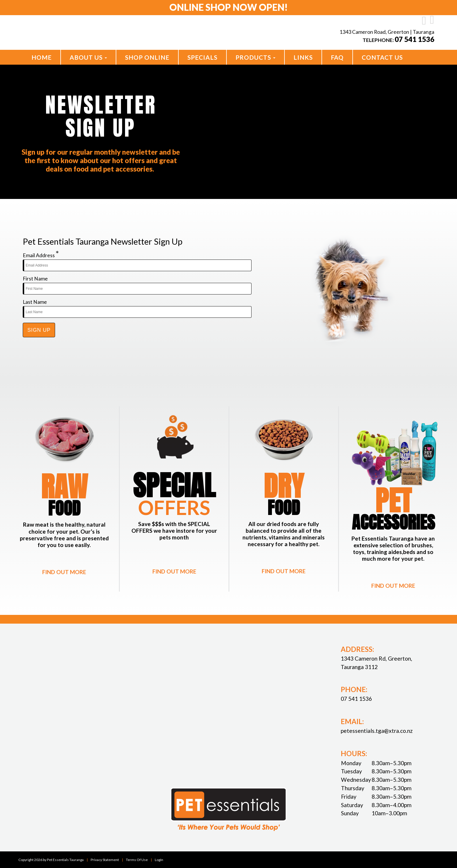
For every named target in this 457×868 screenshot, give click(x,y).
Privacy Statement (105, 859)
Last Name (35, 302)
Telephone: (398, 40)
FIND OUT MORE (64, 572)
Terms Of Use (137, 859)
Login (159, 859)
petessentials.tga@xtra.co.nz (377, 730)
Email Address (41, 254)
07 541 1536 (356, 699)
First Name (35, 279)
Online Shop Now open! (229, 8)
